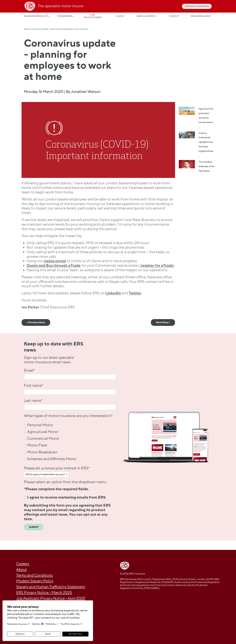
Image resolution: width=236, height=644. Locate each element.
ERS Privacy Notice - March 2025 (44, 593)
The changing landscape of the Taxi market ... (207, 166)
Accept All (75, 634)
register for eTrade (157, 266)
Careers (23, 564)
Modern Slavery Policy (35, 581)
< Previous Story (36, 322)
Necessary (17, 624)
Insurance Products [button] (36, 16)
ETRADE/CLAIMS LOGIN (197, 6)
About (22, 570)
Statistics (36, 624)
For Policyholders (93, 16)
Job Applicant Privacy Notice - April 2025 (51, 598)
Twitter (135, 293)
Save (48, 634)
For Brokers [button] (65, 16)
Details (20, 634)
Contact (174, 16)
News (26, 29)
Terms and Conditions (34, 575)
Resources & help (201, 16)
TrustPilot (70, 624)
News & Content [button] (146, 16)
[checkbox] (70, 442)
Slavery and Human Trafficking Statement (51, 587)
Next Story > (163, 322)
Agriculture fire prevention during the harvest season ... (206, 118)
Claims (120, 16)
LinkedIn (113, 293)
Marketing (50, 624)
